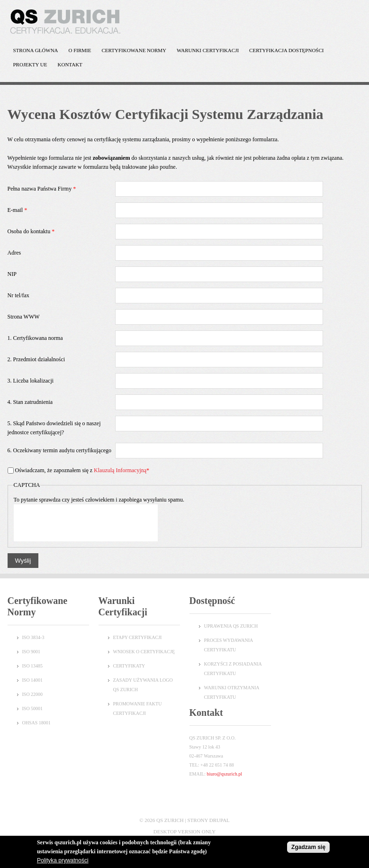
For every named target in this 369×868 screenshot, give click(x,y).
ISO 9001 (31, 652)
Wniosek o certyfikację (144, 652)
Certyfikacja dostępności (284, 53)
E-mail (18, 210)
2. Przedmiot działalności (36, 359)
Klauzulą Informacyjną (120, 470)
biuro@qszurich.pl (224, 774)
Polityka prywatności (63, 860)
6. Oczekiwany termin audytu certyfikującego (60, 450)
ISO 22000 (33, 694)
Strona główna (36, 50)
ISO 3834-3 (33, 637)
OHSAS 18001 (36, 723)
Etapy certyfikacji (138, 637)
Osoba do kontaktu (31, 231)
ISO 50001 (33, 708)
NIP (12, 274)
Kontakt (70, 64)
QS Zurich (170, 820)
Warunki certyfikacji (205, 53)
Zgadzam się (308, 847)
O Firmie (78, 53)
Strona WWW (24, 317)
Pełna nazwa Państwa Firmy (42, 189)
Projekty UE (28, 67)
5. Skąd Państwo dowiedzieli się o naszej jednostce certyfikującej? (54, 428)
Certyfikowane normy (132, 53)
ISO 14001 (33, 680)
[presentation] (86, 523)
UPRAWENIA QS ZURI (228, 626)
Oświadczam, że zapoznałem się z (82, 470)
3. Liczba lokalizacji (31, 381)
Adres (14, 253)
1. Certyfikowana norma (35, 338)
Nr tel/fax (18, 295)
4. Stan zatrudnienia (30, 402)
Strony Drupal (208, 820)
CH (254, 626)
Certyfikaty (129, 666)
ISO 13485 (33, 666)
